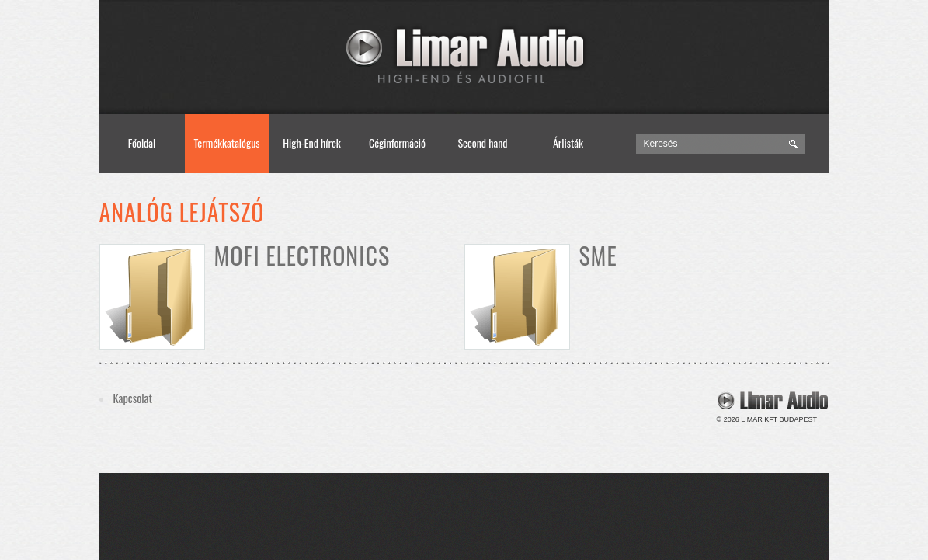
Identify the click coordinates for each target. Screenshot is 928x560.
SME (598, 255)
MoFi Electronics (302, 255)
